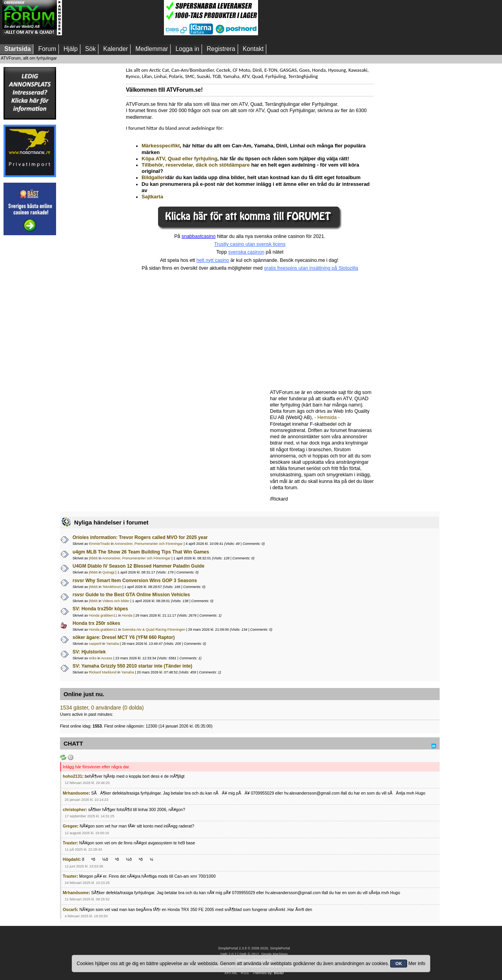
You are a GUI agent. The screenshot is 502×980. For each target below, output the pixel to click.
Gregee (70, 826)
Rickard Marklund (103, 672)
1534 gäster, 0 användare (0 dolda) (102, 708)
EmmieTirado (99, 544)
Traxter (70, 843)
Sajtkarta (152, 197)
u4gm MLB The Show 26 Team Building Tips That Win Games (141, 552)
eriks (93, 658)
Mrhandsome (76, 793)
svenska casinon (246, 252)
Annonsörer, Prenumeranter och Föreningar (149, 544)
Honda (127, 615)
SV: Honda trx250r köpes (100, 609)
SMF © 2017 (249, 954)
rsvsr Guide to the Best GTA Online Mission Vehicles (131, 595)
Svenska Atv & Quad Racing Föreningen (154, 630)
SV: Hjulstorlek (89, 652)
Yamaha (112, 644)
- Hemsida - (327, 417)
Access (107, 658)
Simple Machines (274, 954)
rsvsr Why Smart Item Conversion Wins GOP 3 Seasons (135, 581)
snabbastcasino (199, 236)
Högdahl (71, 859)
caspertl (95, 644)
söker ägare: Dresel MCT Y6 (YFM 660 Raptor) (124, 637)
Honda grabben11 (103, 615)
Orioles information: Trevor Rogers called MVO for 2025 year (140, 537)
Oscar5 (70, 909)
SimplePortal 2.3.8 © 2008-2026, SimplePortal (254, 948)
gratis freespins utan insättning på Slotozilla (311, 268)
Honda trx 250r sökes (96, 623)
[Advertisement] (113, 18)
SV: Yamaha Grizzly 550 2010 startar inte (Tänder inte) (132, 666)
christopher (74, 809)
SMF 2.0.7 (228, 954)
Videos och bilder (116, 601)
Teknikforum (112, 587)
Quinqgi (108, 572)
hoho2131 (72, 776)
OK (399, 964)
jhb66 (93, 558)
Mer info (417, 964)
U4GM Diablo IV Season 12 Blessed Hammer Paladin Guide (138, 566)
